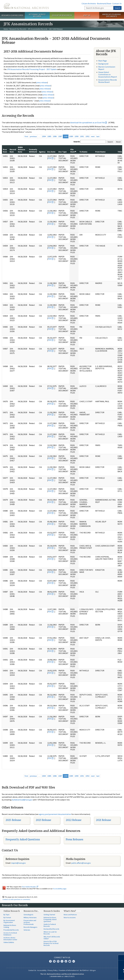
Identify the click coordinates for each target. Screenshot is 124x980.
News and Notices (70, 915)
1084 (44, 136)
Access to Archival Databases (10, 934)
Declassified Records (51, 929)
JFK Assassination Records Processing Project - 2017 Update (32, 69)
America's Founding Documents (112, 15)
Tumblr (62, 961)
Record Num (13, 150)
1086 (55, 136)
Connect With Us (62, 957)
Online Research (12, 911)
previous (33, 136)
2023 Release (43, 820)
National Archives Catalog (10, 926)
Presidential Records (11, 930)
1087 (60, 136)
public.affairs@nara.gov (81, 863)
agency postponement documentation (55, 814)
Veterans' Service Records (37, 15)
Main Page (103, 61)
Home (6, 29)
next (93, 136)
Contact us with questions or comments (16, 899)
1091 (82, 136)
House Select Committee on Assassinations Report (108, 74)
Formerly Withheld (33, 150)
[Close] (121, 958)
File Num (73, 150)
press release (42, 82)
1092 (87, 136)
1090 (77, 136)
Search (117, 8)
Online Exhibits (9, 942)
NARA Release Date (21, 149)
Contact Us (117, 3)
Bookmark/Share (104, 3)
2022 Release (74, 820)
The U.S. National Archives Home (26, 6)
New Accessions (70, 917)
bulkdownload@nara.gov (22, 800)
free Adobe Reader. (30, 887)
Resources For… (31, 911)
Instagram (58, 961)
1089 (71, 136)
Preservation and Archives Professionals (30, 922)
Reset (118, 142)
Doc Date (51, 152)
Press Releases (74, 839)
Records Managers (30, 927)
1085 (49, 136)
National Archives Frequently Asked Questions (50, 919)
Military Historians (30, 917)
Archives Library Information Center (10, 939)
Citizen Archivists (89, 3)
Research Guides (52, 911)
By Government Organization (9, 921)
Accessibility (42, 970)
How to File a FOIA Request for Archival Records (51, 943)
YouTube (66, 961)
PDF (50, 158)
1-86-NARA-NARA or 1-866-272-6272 (62, 976)
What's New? (70, 911)
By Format (7, 917)
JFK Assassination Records (38, 29)
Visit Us (87, 15)
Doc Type (63, 152)
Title (120, 152)
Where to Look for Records (50, 933)
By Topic (7, 915)
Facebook (50, 961)
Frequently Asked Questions (23, 839)
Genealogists (28, 915)
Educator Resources (62, 15)
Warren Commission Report (107, 68)
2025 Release (13, 820)
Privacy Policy (53, 970)
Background (103, 64)
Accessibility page (60, 889)
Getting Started (49, 915)
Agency (42, 152)
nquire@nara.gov (19, 863)
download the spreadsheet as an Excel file (87, 122)
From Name (100, 152)
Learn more (102, 976)
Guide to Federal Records (50, 925)
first (26, 136)
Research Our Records (12, 15)
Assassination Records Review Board (108, 81)
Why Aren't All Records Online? (52, 938)
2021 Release (103, 820)
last (98, 136)
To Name (83, 152)
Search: (77, 142)
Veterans (27, 930)
